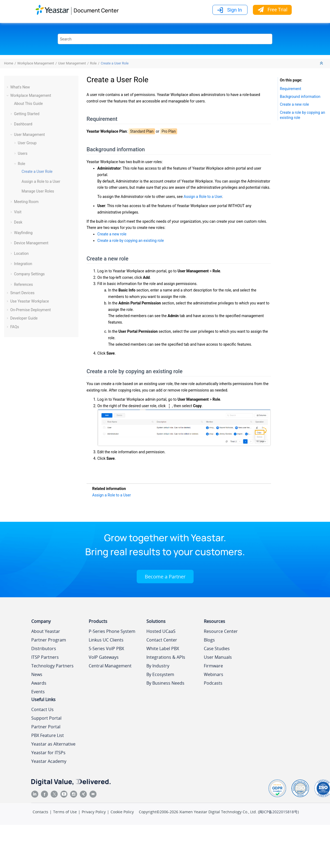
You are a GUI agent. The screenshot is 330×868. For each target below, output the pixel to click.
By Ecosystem (160, 674)
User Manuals (218, 657)
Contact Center (162, 640)
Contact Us (42, 709)
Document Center (96, 10)
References (23, 284)
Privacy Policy (94, 812)
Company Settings (29, 274)
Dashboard (23, 124)
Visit (18, 212)
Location (21, 253)
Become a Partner (165, 577)
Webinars (214, 674)
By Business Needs (165, 683)
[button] (8, 87)
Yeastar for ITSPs (48, 753)
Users (23, 153)
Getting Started (27, 114)
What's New (20, 87)
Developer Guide (24, 318)
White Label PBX (163, 649)
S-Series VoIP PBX (106, 649)
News (37, 674)
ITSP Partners (45, 657)
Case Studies (217, 649)
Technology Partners (52, 666)
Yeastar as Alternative (53, 744)
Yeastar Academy (49, 761)
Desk (18, 222)
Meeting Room (26, 202)
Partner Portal (46, 727)
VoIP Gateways (104, 657)
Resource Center (221, 631)
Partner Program (49, 640)
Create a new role (112, 234)
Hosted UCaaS (161, 631)
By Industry (158, 666)
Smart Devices (22, 293)
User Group (27, 143)
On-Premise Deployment (30, 310)
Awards (39, 683)
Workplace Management (36, 63)
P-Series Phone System (112, 631)
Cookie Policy (122, 812)
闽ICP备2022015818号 (278, 812)
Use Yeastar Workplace (30, 301)
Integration (23, 264)
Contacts (40, 812)
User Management (72, 63)
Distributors (44, 649)
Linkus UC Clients (106, 640)
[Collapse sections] (322, 64)
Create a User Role (115, 63)
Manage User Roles (38, 191)
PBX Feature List (48, 735)
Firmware (213, 666)
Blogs (209, 640)
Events (38, 692)
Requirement (291, 89)
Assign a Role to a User (41, 181)
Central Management (110, 666)
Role (93, 63)
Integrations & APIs (166, 657)
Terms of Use (65, 812)
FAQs (15, 327)
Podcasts (213, 683)
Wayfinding (23, 233)
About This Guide (28, 104)
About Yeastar (46, 631)
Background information (300, 97)
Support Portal (46, 718)
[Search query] (165, 39)
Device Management (31, 243)
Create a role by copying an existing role (131, 241)
